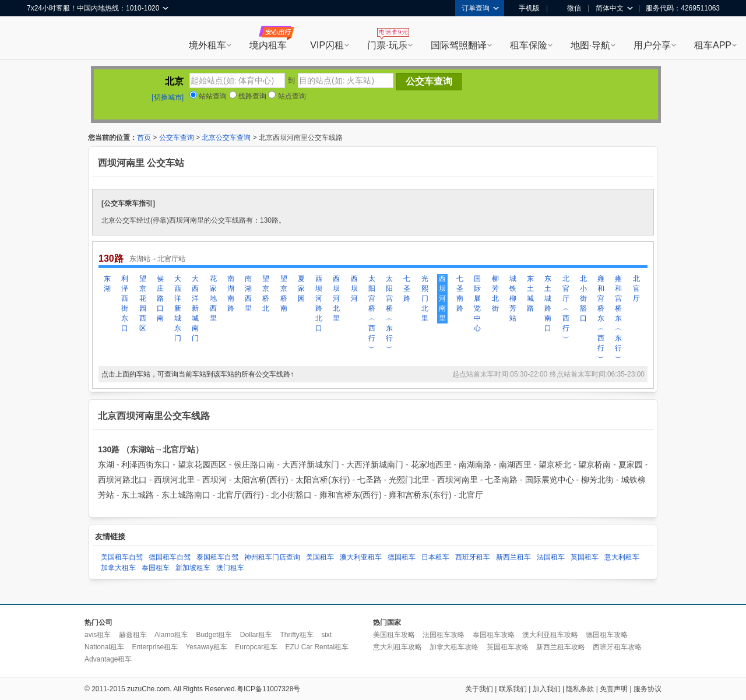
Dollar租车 (256, 635)
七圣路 (407, 289)
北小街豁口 (583, 298)
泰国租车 (156, 568)
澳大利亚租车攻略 (550, 635)
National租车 (104, 647)
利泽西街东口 (125, 303)
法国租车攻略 (444, 635)
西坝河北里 (336, 298)
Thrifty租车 (296, 635)
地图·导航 (590, 45)
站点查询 (287, 96)
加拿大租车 (118, 568)
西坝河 (354, 289)
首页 (144, 138)
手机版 (525, 8)
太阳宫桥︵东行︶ (389, 313)
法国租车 (551, 557)
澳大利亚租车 (361, 557)
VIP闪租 (327, 45)
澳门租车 (230, 568)
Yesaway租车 (206, 647)
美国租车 (320, 557)
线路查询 (248, 96)
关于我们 (479, 689)
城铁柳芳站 (513, 298)
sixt (326, 635)
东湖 (107, 284)
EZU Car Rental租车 (317, 647)
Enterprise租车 (155, 647)
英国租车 (585, 557)
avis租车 (98, 635)
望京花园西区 (143, 303)
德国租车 (402, 557)
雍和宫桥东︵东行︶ (618, 318)
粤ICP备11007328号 (268, 689)
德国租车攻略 (607, 635)
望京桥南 (284, 293)
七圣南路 (460, 293)
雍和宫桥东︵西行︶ (601, 318)
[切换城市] (168, 97)
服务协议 (648, 689)
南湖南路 (231, 293)
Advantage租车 (108, 659)
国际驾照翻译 (459, 45)
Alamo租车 (171, 635)
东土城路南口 (548, 303)
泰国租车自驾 (217, 557)
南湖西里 (248, 293)
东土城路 (530, 293)
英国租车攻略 (508, 647)
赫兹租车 (133, 635)
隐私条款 (580, 689)
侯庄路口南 (160, 298)
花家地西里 (213, 298)
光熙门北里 (425, 298)
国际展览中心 (477, 303)
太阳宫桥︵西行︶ (372, 313)
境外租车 (207, 45)
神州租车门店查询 (272, 557)
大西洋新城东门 (178, 308)
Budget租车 (214, 635)
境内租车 (268, 45)
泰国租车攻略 (494, 635)
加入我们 (547, 689)
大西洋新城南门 (195, 308)
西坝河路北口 (319, 303)
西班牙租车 (473, 557)
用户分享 (652, 45)
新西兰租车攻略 (561, 647)
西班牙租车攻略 (617, 647)
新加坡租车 (193, 568)
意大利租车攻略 (397, 647)
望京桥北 (266, 293)
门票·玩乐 (387, 45)
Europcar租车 (256, 647)
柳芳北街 (495, 293)
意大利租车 (622, 557)
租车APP (713, 45)
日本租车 (435, 557)
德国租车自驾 (170, 557)
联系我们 (513, 689)
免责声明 (614, 689)
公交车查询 (177, 138)
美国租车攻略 (394, 635)
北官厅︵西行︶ (566, 308)
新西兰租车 (513, 557)
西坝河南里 (442, 298)
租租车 (41, 39)
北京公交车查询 (226, 138)
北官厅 (636, 289)
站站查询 (208, 96)
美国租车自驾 (122, 557)
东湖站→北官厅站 (157, 259)
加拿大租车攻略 (454, 647)
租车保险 (529, 45)
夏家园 (301, 289)
